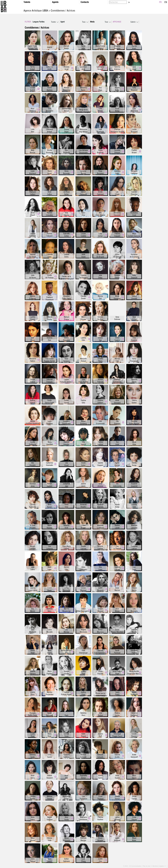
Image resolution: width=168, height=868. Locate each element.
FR (160, 2)
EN (166, 2)
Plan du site (147, 866)
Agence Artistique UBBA (36, 10)
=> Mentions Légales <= (158, 866)
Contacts (85, 2)
